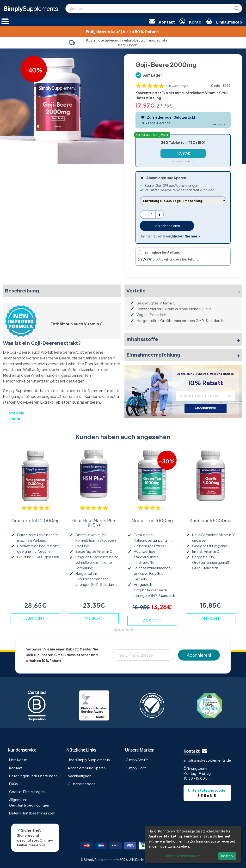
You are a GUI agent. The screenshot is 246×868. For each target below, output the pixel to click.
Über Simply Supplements (89, 760)
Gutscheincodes (82, 784)
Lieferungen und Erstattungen (33, 776)
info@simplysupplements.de (207, 760)
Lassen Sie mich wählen (182, 856)
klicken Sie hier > (186, 236)
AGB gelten (218, 124)
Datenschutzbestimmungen (32, 813)
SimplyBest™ (137, 760)
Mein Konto (18, 760)
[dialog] (193, 845)
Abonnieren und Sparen (87, 768)
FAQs (13, 784)
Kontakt (16, 768)
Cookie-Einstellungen (27, 792)
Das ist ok (227, 856)
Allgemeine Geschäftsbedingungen (29, 802)
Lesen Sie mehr (15, 416)
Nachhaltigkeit (80, 776)
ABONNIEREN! (206, 408)
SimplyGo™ (136, 768)
